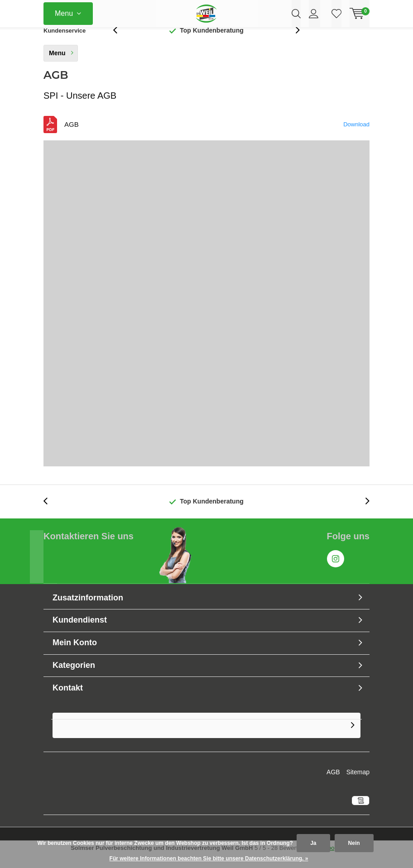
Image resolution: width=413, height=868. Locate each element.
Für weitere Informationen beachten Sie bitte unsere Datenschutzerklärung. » (209, 858)
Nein (354, 843)
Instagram (336, 569)
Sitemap (358, 785)
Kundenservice (65, 43)
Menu (64, 13)
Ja (313, 843)
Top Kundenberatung (212, 43)
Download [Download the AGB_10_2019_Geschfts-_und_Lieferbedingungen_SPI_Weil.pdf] (356, 137)
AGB (333, 785)
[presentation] (120, 43)
